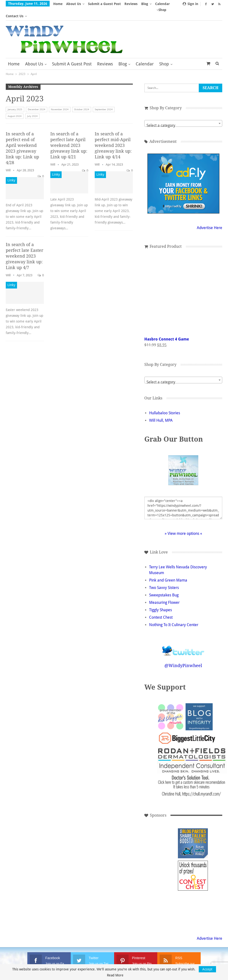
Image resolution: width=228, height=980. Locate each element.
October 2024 (82, 97)
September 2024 (104, 97)
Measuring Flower (164, 590)
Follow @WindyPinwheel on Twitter (183, 635)
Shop (164, 52)
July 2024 (32, 104)
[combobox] (183, 111)
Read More (115, 975)
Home (58, 4)
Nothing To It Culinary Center (174, 613)
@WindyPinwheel (183, 653)
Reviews (131, 4)
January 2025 (15, 97)
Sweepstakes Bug (164, 583)
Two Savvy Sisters (164, 575)
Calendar (145, 52)
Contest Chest (161, 605)
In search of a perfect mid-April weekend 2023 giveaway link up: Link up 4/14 (113, 133)
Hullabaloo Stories (165, 401)
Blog (123, 52)
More (147, 4)
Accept (207, 969)
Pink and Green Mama (168, 568)
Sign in (190, 4)
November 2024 (60, 97)
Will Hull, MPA (161, 408)
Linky (11, 168)
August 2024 (15, 104)
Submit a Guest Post (104, 4)
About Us (74, 4)
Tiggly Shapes (161, 598)
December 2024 (37, 97)
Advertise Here (210, 216)
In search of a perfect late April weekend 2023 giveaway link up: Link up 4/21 (69, 133)
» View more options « (183, 521)
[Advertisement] (161, 831)
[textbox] (183, 113)
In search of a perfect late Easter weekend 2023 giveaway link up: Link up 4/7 (24, 244)
